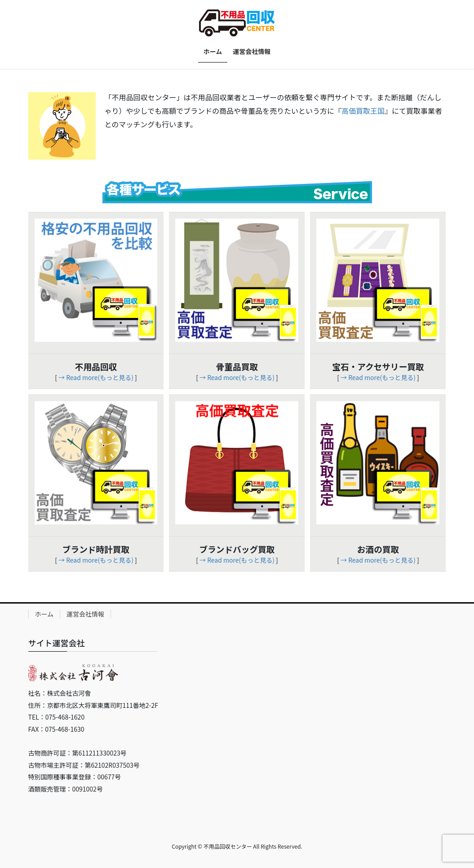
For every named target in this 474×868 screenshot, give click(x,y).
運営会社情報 (85, 614)
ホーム (44, 614)
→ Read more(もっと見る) (96, 377)
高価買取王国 (363, 111)
